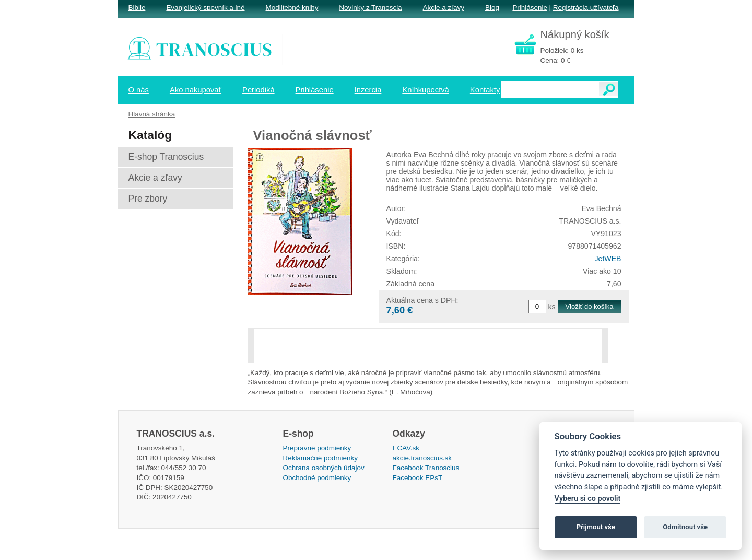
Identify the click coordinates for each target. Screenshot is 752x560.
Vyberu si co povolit (588, 499)
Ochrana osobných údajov (324, 468)
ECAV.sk (406, 448)
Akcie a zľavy (444, 8)
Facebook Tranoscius (426, 468)
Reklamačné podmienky (320, 458)
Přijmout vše (596, 527)
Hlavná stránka (152, 114)
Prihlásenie (530, 8)
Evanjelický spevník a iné (205, 8)
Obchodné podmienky (317, 478)
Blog (492, 8)
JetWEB (608, 259)
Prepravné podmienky (317, 448)
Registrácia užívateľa (586, 8)
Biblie (137, 8)
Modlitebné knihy (292, 8)
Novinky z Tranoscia (370, 8)
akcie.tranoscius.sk (422, 458)
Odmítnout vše (685, 527)
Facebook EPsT (418, 478)
